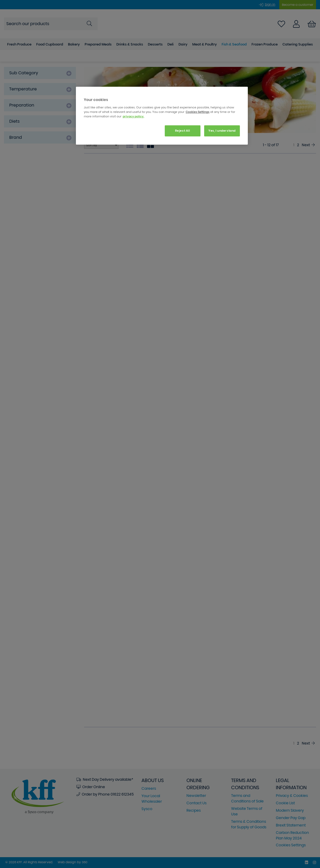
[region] (162, 116)
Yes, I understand (222, 131)
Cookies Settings (198, 112)
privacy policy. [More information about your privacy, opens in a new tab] (133, 116)
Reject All (183, 131)
